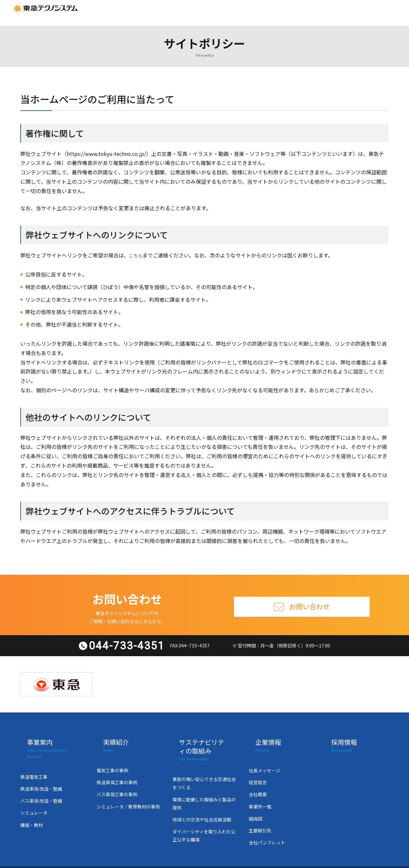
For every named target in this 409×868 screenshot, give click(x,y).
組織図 (256, 806)
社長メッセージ (265, 757)
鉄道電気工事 (34, 757)
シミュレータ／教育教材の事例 (128, 794)
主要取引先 (260, 818)
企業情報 (249, 13)
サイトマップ (344, 13)
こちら (137, 255)
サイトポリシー (327, 860)
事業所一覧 (260, 794)
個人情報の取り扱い (271, 860)
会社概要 (258, 781)
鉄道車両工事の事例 (117, 769)
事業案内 (111, 13)
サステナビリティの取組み (197, 13)
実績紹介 (145, 13)
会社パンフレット (267, 830)
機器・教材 (32, 806)
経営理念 (258, 769)
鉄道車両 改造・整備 (41, 769)
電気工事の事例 (112, 757)
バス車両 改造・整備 (41, 781)
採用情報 (284, 13)
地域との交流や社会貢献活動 (202, 807)
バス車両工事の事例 (117, 781)
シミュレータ (34, 794)
